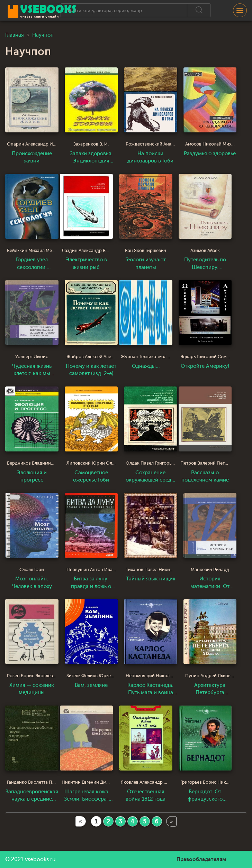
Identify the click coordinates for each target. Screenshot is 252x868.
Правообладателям (201, 859)
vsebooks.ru (40, 859)
